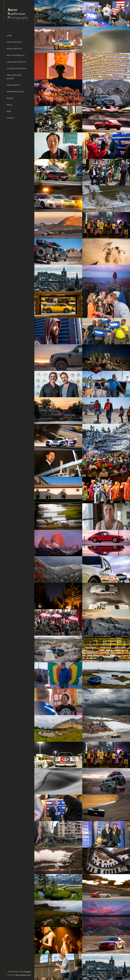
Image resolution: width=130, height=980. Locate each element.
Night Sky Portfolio (16, 55)
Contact (11, 118)
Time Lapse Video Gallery (14, 77)
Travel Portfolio (14, 42)
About (9, 105)
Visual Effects (13, 85)
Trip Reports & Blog (15, 92)
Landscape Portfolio (16, 62)
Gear (9, 111)
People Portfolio (14, 49)
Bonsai (10, 98)
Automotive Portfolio (17, 69)
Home (9, 36)
